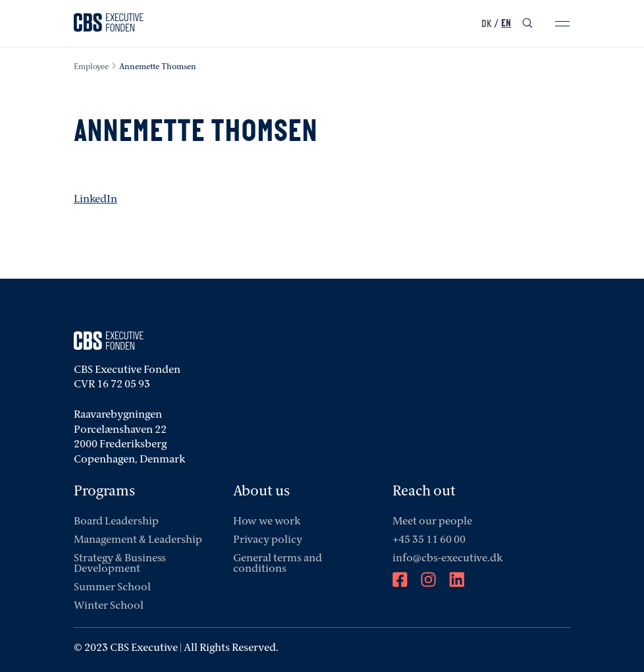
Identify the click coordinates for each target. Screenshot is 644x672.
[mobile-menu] (562, 24)
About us (261, 492)
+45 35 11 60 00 (429, 540)
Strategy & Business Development (120, 564)
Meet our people (432, 522)
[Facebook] (400, 581)
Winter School (109, 606)
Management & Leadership (138, 540)
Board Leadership (116, 522)
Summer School (112, 588)
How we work (267, 522)
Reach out (424, 492)
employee (91, 67)
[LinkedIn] (457, 581)
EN (506, 24)
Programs (104, 492)
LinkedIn (95, 200)
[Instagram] (428, 581)
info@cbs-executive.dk (447, 559)
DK (486, 24)
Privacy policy (268, 540)
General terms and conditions (278, 564)
